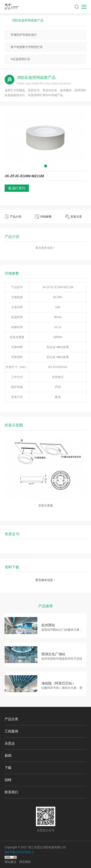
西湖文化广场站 (53, 654)
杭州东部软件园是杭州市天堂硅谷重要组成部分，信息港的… (62, 659)
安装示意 (76, 217)
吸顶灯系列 (17, 188)
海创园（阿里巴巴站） (58, 683)
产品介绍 (16, 217)
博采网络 (25, 862)
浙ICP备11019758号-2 (19, 852)
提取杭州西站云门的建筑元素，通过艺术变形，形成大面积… (62, 630)
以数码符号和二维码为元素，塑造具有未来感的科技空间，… (62, 688)
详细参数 (46, 217)
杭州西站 (48, 625)
